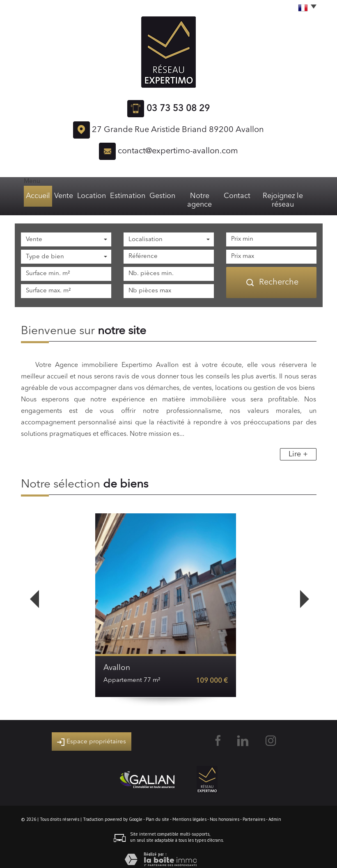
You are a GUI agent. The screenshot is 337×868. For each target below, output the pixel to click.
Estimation (128, 196)
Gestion (162, 196)
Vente (63, 196)
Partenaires (254, 811)
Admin (275, 811)
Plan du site (157, 811)
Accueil (36, 196)
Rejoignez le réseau (285, 196)
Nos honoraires (225, 811)
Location (93, 196)
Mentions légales (189, 811)
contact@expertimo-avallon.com (178, 151)
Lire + (298, 446)
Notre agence (200, 196)
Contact (239, 196)
